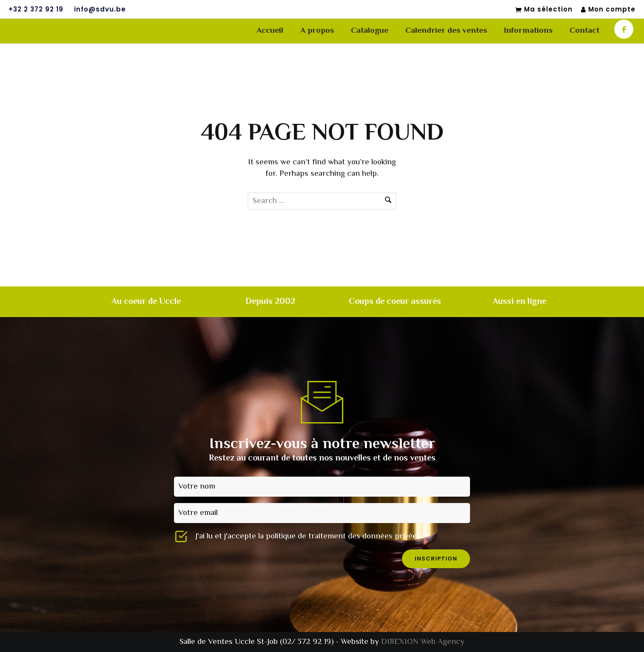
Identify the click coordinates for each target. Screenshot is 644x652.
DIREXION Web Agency (423, 642)
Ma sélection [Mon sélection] (544, 10)
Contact (584, 31)
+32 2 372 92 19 (36, 9)
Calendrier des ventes (446, 31)
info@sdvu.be (100, 9)
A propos (317, 31)
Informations (528, 31)
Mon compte (608, 10)
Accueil (270, 31)
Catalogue (370, 31)
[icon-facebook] (624, 29)
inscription (436, 559)
